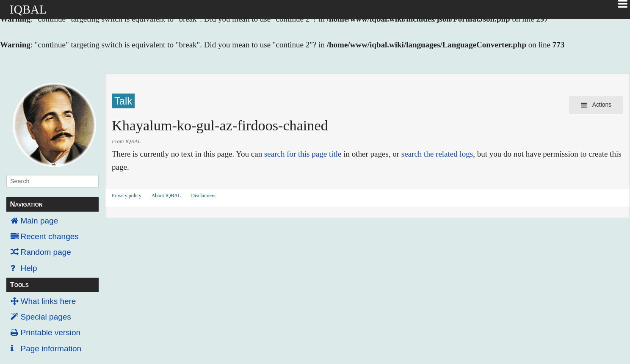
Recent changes (50, 236)
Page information (51, 349)
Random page (46, 252)
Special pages (46, 317)
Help (29, 268)
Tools (19, 285)
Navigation (26, 204)
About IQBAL (166, 196)
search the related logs (437, 154)
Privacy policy (127, 196)
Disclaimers (203, 196)
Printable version (51, 332)
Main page (40, 221)
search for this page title (303, 154)
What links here (48, 301)
